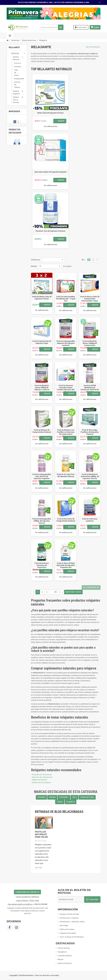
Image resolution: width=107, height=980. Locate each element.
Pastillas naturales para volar (41, 834)
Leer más (39, 867)
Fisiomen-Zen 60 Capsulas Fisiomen (17, 322)
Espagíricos (16, 173)
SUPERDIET (64, 797)
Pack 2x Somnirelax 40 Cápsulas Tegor (42, 342)
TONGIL (60, 802)
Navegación (10, 36)
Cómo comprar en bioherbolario (72, 937)
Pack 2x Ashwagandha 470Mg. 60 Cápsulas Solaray (42, 521)
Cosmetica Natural (14, 180)
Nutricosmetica (17, 149)
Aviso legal (64, 925)
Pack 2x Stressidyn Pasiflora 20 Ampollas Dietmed (90, 432)
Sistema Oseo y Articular (16, 101)
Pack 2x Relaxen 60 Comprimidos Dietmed (42, 431)
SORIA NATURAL (87, 797)
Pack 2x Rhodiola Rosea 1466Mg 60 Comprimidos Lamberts (90, 344)
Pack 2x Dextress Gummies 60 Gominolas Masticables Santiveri (42, 566)
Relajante (17, 65)
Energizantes (17, 80)
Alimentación (16, 201)
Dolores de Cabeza (17, 86)
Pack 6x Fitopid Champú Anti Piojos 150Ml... (17, 278)
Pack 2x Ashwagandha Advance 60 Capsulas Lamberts (66, 343)
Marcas (61, 959)
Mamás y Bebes (14, 187)
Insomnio (17, 68)
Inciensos (15, 206)
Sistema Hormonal (16, 132)
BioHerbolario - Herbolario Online (72, 922)
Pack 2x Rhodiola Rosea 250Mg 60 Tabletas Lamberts (42, 388)
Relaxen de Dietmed (39, 780)
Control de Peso (14, 167)
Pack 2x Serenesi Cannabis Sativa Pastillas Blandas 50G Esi (66, 389)
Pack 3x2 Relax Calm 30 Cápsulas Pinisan (42, 298)
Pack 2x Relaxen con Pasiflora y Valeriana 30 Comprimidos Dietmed (66, 433)
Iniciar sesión (81, 27)
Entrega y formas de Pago (69, 914)
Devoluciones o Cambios (69, 918)
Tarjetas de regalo (15, 237)
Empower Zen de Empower (42, 777)
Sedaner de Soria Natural (41, 782)
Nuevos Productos (65, 963)
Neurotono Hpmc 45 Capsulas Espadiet (51, 172)
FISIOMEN (41, 797)
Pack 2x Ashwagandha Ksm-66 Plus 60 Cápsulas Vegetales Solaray (42, 477)
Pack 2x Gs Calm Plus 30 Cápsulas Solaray (66, 475)
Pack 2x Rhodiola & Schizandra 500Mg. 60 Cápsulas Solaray (90, 476)
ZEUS (74, 797)
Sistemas (15, 55)
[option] (17, 268)
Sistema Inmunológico (17, 121)
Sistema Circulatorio (17, 108)
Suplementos (17, 161)
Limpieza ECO (17, 216)
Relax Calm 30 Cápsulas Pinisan (51, 113)
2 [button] (18, 281)
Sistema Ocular (16, 154)
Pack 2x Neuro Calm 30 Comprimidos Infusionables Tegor (90, 299)
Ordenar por (36, 260)
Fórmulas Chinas (14, 222)
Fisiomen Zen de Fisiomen (42, 775)
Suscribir (92, 899)
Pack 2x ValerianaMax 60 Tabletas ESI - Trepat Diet (66, 299)
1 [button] (13, 281)
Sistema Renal (16, 126)
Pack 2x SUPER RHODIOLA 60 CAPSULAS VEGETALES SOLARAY (90, 389)
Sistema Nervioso (16, 60)
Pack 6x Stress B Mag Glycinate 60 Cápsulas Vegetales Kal (66, 565)
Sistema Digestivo (16, 94)
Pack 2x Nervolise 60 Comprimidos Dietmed (66, 520)
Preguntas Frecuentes (68, 933)
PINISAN (52, 797)
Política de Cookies (67, 929)
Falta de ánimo (17, 74)
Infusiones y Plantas (15, 195)
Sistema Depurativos (17, 145)
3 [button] (23, 281)
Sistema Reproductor (17, 138)
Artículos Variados (14, 230)
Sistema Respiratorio (17, 114)
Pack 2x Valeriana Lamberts (90, 520)
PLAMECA (71, 802)
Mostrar (34, 266)
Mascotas (15, 211)
